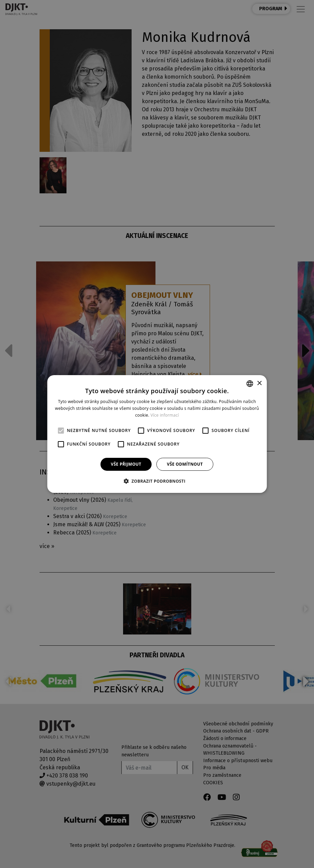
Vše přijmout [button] (126, 464)
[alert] (157, 434)
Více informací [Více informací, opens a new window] (165, 415)
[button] (157, 481)
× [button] (259, 383)
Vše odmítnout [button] (185, 464)
